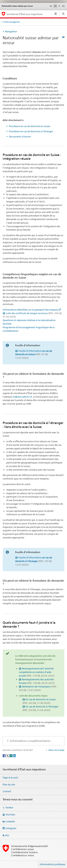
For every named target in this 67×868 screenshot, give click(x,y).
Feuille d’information (34, 354)
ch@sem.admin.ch (22, 397)
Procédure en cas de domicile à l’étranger (31, 131)
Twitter (9, 808)
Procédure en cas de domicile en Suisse (30, 126)
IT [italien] (59, 6)
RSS (7, 835)
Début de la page (56, 750)
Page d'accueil (10, 778)
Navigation (11, 31)
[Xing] (11, 755)
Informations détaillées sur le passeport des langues (30, 310)
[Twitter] (8, 755)
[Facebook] (4, 755)
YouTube (10, 814)
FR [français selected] (55, 6)
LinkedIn (10, 821)
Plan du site (9, 784)
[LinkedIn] (14, 755)
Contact (7, 791)
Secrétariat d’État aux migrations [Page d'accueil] (24, 14)
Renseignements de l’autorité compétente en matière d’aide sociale (37, 672)
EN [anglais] (63, 6)
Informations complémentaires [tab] (30, 741)
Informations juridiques (52, 864)
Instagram (11, 828)
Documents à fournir (20, 137)
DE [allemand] (51, 6)
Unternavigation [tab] (12, 22)
